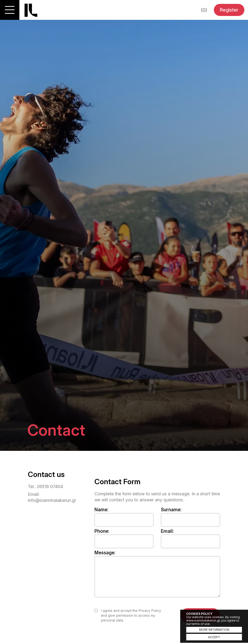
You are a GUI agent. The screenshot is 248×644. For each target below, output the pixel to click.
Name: (101, 510)
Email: (167, 531)
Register (229, 10)
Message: (105, 553)
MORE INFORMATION (214, 630)
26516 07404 (50, 487)
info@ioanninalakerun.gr (52, 500)
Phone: (102, 531)
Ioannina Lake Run (31, 10)
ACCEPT (214, 637)
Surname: (171, 510)
